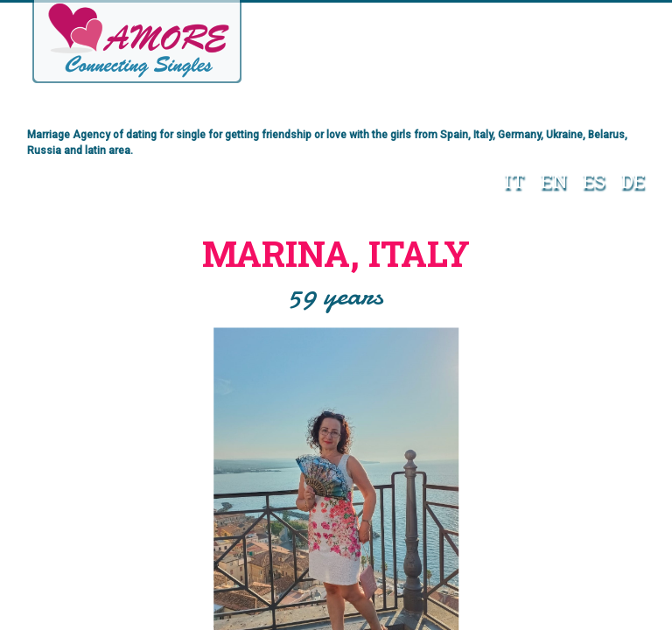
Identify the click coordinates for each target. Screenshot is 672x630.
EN (554, 181)
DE (633, 181)
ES (594, 181)
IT (514, 181)
